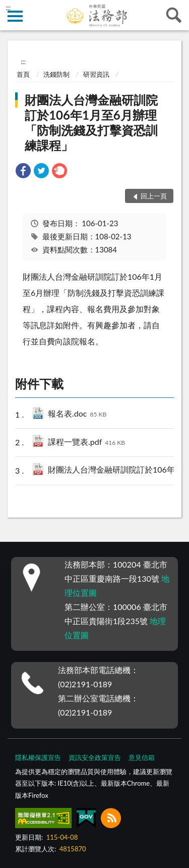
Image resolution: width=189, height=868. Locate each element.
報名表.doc (77, 414)
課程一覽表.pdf (86, 443)
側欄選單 (15, 16)
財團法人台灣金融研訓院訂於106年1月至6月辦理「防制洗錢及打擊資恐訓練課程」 (91, 122)
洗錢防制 (56, 74)
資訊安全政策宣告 (95, 757)
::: (8, 8)
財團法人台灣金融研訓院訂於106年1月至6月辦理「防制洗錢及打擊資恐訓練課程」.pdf (115, 470)
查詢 (174, 15)
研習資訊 (96, 74)
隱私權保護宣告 (38, 757)
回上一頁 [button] (154, 196)
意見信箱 (142, 757)
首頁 (23, 74)
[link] (23, 172)
